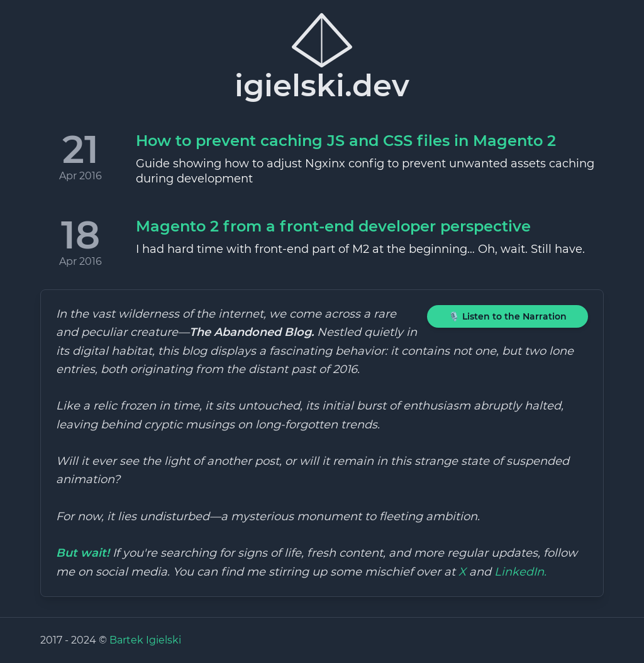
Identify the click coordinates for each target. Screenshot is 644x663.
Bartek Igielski (145, 640)
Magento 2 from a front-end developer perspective (333, 226)
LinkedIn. (520, 572)
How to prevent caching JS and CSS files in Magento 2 (346, 141)
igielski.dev (322, 57)
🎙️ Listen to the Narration (507, 316)
